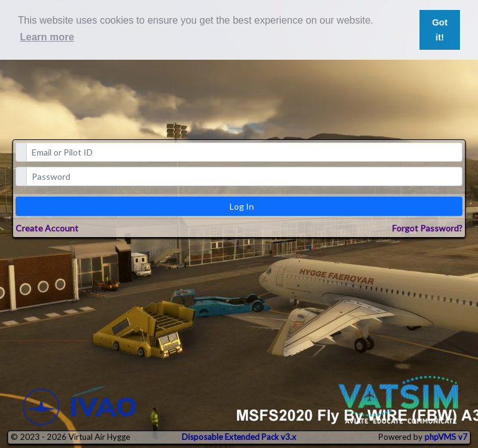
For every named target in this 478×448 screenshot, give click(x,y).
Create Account (47, 228)
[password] (245, 176)
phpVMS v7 (446, 437)
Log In (242, 206)
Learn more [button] (47, 37)
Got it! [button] (440, 30)
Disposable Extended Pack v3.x (239, 437)
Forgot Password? (427, 228)
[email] (245, 152)
